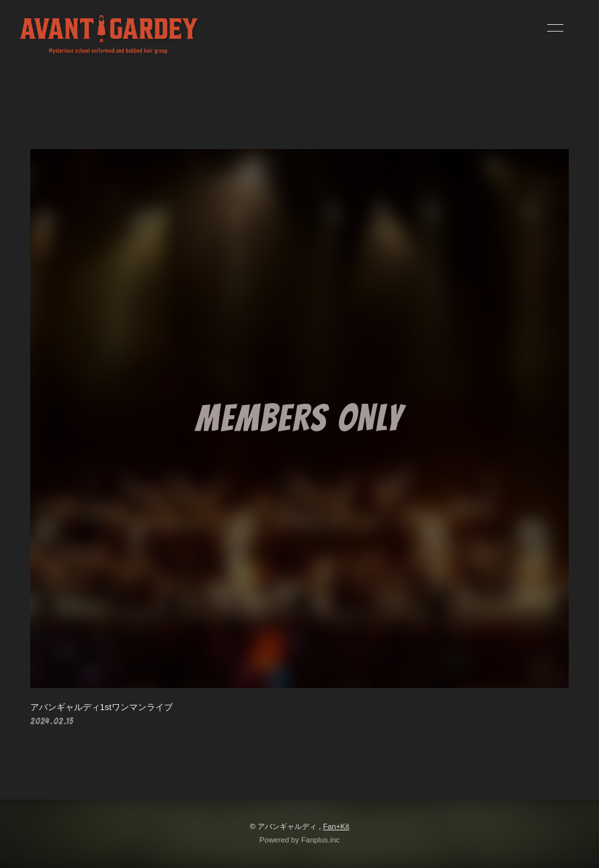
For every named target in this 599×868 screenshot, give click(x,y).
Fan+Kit (336, 826)
